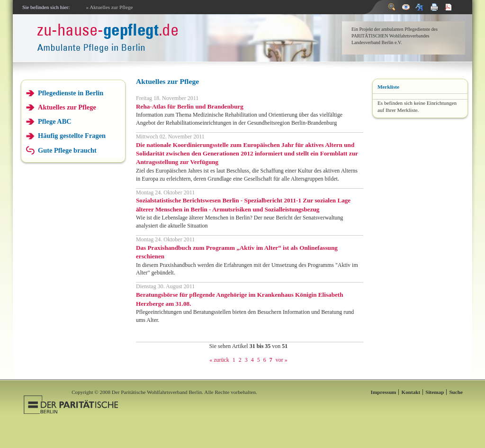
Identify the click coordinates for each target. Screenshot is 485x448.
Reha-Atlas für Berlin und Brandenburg (190, 106)
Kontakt (411, 392)
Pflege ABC (55, 121)
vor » (282, 360)
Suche (456, 392)
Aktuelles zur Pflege (67, 107)
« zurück (219, 360)
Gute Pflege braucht (67, 150)
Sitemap (435, 392)
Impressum (384, 392)
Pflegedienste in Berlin (71, 93)
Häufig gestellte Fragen (72, 136)
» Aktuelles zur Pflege (109, 7)
